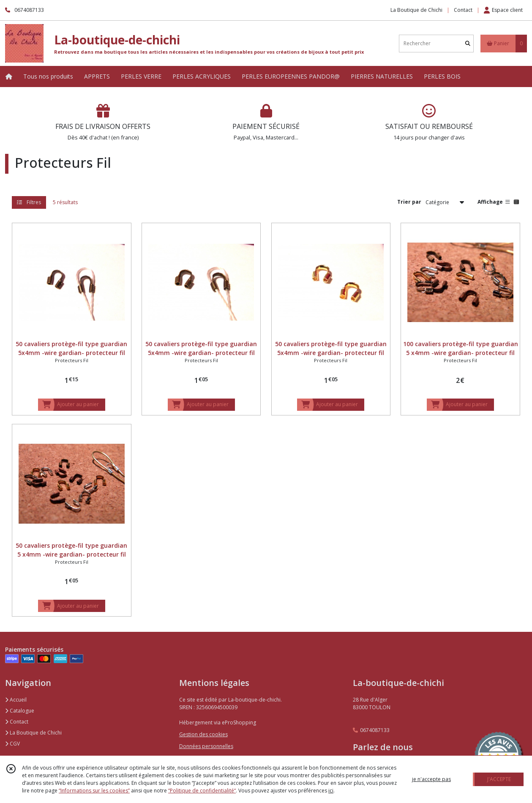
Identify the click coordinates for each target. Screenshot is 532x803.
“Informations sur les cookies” (94, 791)
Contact (463, 10)
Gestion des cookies (203, 734)
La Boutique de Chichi (33, 733)
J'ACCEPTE (499, 779)
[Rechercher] (468, 43)
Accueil (16, 700)
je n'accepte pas (431, 779)
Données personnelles (206, 746)
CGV (12, 744)
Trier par (409, 202)
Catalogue (20, 711)
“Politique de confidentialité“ (202, 791)
